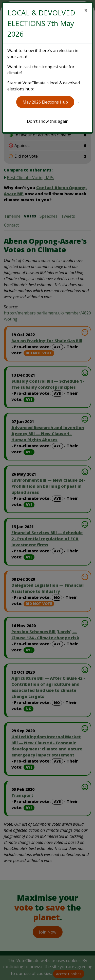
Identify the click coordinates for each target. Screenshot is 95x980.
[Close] (86, 10)
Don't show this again (48, 121)
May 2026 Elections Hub (45, 102)
